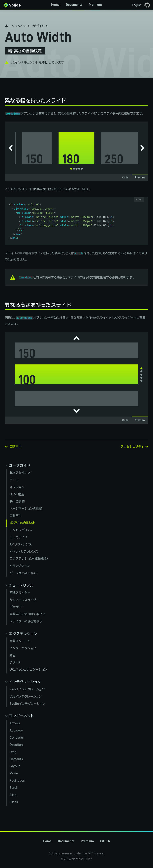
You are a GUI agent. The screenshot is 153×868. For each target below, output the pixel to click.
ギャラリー (17, 607)
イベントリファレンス (24, 552)
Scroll (14, 788)
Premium (95, 5)
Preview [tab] (140, 177)
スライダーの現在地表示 (26, 621)
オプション (17, 487)
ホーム (10, 26)
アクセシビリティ (21, 530)
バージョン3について (24, 573)
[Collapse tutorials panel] (19, 585)
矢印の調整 (17, 501)
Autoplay (16, 730)
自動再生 (16, 516)
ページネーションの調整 (26, 508)
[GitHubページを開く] (147, 5)
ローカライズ (18, 537)
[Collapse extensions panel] (21, 634)
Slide (13, 795)
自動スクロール (20, 641)
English (137, 5)
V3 (20, 26)
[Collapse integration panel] (23, 682)
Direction (16, 745)
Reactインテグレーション (27, 689)
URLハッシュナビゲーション (28, 670)
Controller (17, 738)
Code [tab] (125, 177)
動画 (13, 655)
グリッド (15, 662)
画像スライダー (20, 593)
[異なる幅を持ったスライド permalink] (3, 100)
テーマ (14, 480)
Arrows (15, 723)
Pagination (17, 780)
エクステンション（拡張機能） (29, 559)
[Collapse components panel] (19, 716)
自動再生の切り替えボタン (27, 614)
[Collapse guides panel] (18, 465)
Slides (14, 802)
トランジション (20, 566)
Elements (16, 759)
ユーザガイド (35, 26)
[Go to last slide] (10, 148)
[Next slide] (143, 148)
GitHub (105, 841)
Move (14, 773)
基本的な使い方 (20, 473)
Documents (74, 5)
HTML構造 (17, 494)
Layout (15, 766)
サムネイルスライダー (24, 600)
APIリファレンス (21, 544)
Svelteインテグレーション (27, 704)
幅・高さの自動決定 (22, 523)
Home (55, 5)
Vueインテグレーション (26, 696)
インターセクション (23, 648)
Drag (13, 752)
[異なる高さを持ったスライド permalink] (3, 305)
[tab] (71, 169)
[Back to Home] (12, 5)
